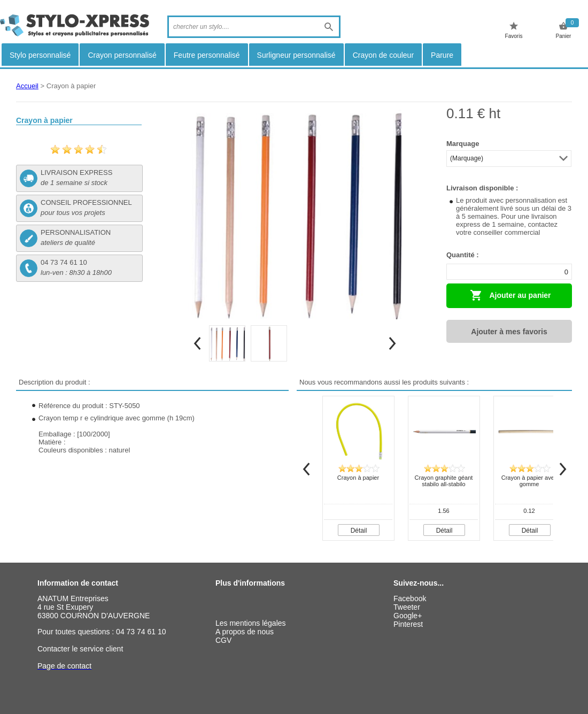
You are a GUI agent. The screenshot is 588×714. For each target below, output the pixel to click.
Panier (564, 30)
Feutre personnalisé (207, 55)
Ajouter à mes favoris (509, 332)
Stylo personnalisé (40, 55)
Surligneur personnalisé (296, 55)
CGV (223, 640)
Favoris (514, 30)
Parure (442, 55)
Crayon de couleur (383, 55)
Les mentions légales (251, 623)
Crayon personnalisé (122, 55)
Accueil (27, 86)
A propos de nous (245, 632)
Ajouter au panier (510, 295)
